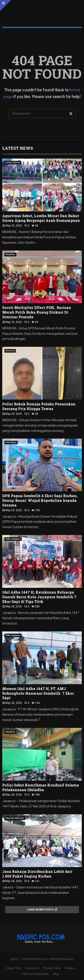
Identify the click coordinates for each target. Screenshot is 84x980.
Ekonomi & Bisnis (15, 818)
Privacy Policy (52, 968)
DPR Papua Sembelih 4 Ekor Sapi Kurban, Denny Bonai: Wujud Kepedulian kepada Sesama (40, 500)
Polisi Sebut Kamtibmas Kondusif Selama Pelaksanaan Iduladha (41, 787)
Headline (10, 254)
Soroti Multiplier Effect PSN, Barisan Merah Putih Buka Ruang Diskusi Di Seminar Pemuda (37, 312)
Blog (56, 974)
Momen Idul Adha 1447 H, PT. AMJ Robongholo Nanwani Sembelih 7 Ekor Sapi (38, 693)
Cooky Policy (14, 968)
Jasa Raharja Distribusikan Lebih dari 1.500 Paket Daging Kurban (37, 874)
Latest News (18, 148)
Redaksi (70, 968)
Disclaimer (32, 968)
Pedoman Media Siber (35, 974)
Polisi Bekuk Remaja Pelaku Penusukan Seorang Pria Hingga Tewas (39, 406)
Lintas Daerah (13, 162)
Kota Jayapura (13, 539)
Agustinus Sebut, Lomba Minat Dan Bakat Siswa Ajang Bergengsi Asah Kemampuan (41, 218)
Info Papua (11, 442)
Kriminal (10, 351)
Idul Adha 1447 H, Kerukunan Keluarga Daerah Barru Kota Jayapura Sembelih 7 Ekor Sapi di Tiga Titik (39, 597)
